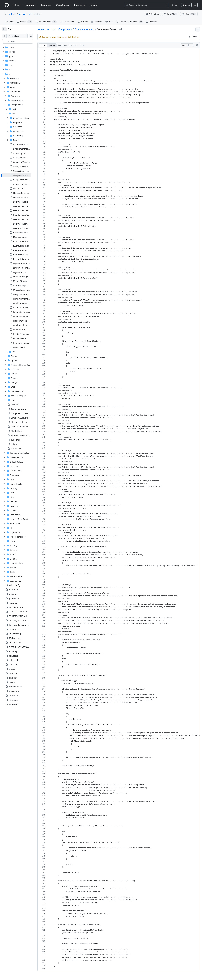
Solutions (32, 5)
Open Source (64, 5)
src (63, 29)
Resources (47, 5)
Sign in (175, 5)
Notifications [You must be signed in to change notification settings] (152, 14)
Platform (18, 5)
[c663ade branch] (21, 36)
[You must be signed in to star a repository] (189, 14)
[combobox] (23, 41)
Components (74, 29)
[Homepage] (7, 5)
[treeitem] (21, 175)
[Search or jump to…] (147, 5)
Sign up (186, 5)
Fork (171, 14)
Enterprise (81, 5)
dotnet (12, 14)
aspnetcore (26, 14)
